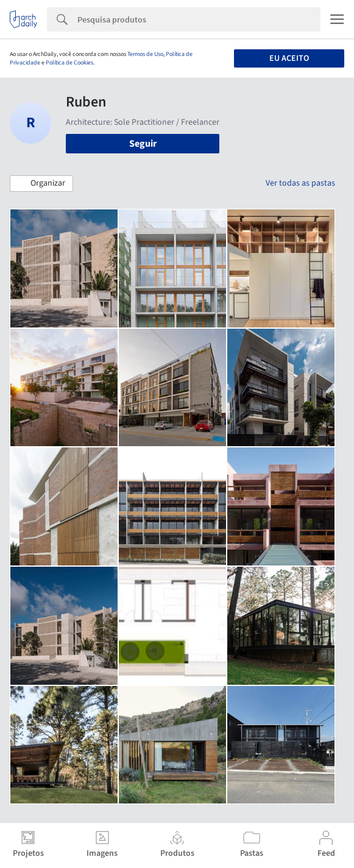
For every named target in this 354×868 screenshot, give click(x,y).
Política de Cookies (69, 63)
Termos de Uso (145, 54)
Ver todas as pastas (300, 183)
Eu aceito (289, 58)
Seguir (143, 144)
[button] (41, 184)
